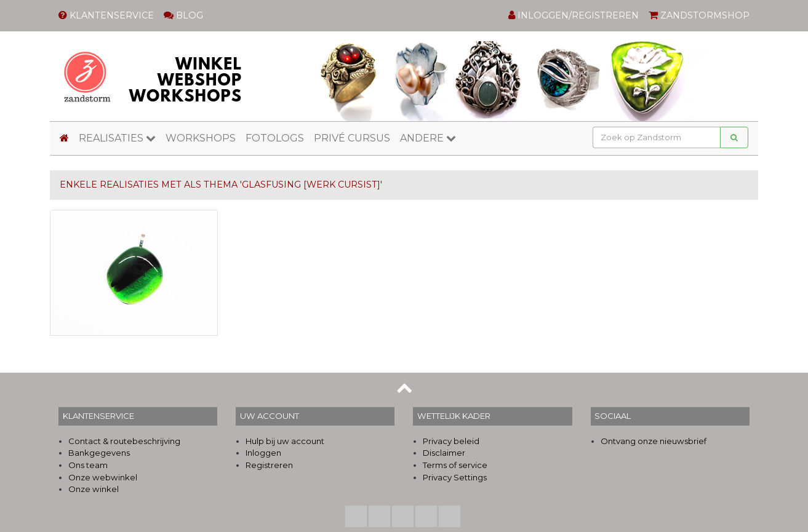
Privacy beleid (451, 441)
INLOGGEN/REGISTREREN (574, 15)
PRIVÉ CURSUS (352, 138)
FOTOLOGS (275, 138)
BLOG (183, 15)
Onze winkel (94, 489)
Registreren (269, 465)
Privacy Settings (455, 477)
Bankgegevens (99, 453)
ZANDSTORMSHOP (699, 15)
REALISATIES (117, 138)
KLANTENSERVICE (106, 15)
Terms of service (455, 465)
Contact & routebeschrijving (124, 441)
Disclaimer (444, 453)
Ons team (88, 465)
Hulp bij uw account (285, 441)
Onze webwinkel (103, 477)
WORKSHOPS (201, 138)
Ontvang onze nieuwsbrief (654, 441)
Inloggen (263, 453)
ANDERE (428, 138)
